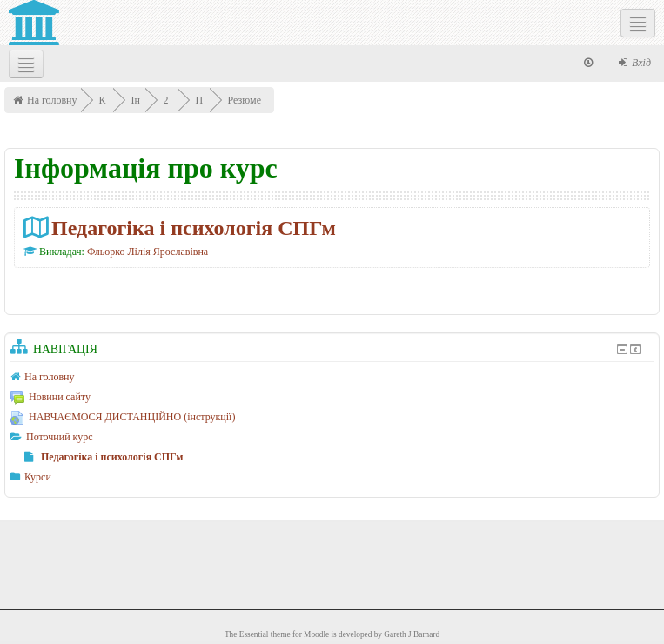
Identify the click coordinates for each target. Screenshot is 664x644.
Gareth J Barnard (412, 634)
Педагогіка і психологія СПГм (194, 228)
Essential (254, 634)
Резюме (245, 100)
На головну (52, 100)
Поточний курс (60, 437)
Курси (38, 477)
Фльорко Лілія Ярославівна (148, 252)
